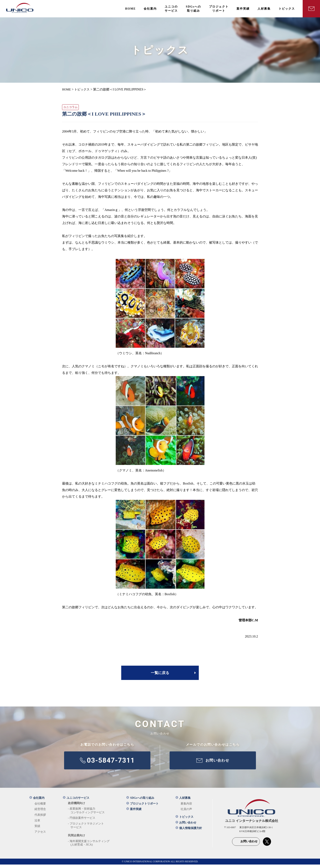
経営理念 (40, 813)
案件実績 (134, 813)
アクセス (40, 835)
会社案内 (37, 801)
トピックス (184, 820)
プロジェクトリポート (142, 807)
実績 (37, 830)
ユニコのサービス (76, 801)
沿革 (37, 824)
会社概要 (40, 807)
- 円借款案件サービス (82, 821)
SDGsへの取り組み (140, 801)
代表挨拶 (40, 818)
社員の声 (186, 813)
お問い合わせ (186, 826)
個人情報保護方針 (189, 832)
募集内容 (186, 807)
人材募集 (183, 801)
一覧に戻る (160, 673)
